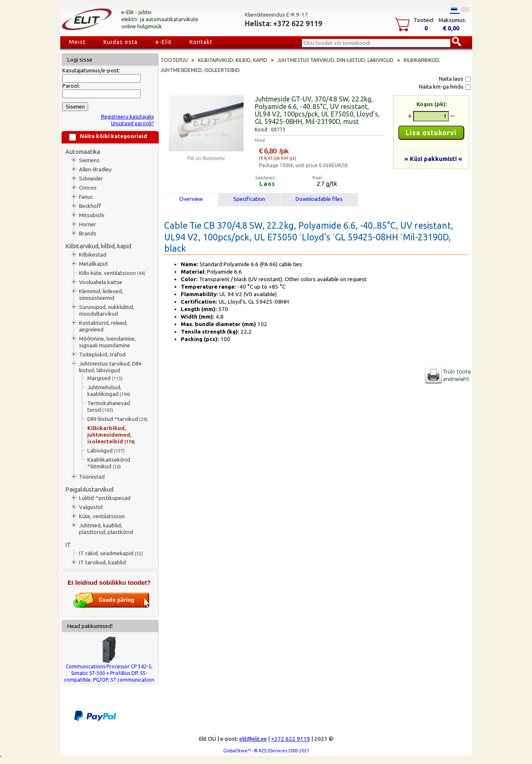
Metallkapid (93, 264)
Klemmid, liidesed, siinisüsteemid (101, 295)
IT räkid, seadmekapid (111, 553)
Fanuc (86, 197)
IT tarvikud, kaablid (102, 562)
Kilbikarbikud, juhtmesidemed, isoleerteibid (111, 435)
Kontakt (201, 42)
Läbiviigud (106, 451)
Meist (77, 42)
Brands (88, 234)
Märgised (105, 378)
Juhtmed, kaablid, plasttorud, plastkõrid (106, 529)
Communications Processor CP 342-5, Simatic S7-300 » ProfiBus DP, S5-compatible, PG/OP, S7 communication (109, 673)
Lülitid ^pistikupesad (105, 498)
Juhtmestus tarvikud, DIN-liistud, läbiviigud (111, 367)
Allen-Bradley (95, 169)
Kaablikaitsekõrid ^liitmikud (109, 463)
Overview (191, 199)
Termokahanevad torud (109, 407)
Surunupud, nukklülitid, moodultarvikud (107, 310)
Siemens (89, 160)
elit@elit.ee (253, 739)
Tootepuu (174, 60)
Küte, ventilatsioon (102, 516)
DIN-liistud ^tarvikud (117, 419)
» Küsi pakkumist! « (433, 159)
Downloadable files (319, 199)
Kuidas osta (121, 42)
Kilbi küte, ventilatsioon (112, 273)
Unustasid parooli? (132, 123)
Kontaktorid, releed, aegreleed (103, 326)
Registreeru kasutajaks (127, 117)
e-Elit (164, 42)
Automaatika (83, 152)
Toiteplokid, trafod (102, 355)
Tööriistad (92, 477)
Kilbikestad (93, 255)
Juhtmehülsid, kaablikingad (109, 391)
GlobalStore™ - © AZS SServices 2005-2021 (266, 751)
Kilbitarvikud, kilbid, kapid (98, 246)
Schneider (91, 179)
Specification (249, 199)
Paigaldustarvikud (89, 489)
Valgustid (91, 507)
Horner (87, 224)
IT (68, 545)
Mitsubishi (92, 215)
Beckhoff (90, 206)
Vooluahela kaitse (101, 282)
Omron (88, 188)
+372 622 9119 (291, 739)
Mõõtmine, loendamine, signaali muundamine (107, 342)
